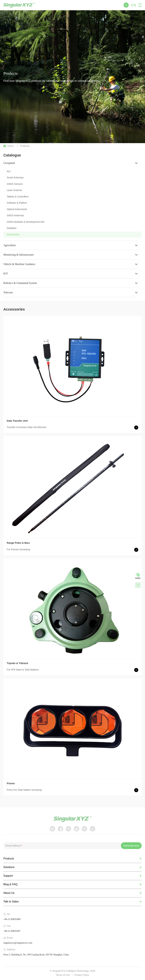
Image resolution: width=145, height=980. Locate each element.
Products (25, 146)
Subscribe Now (131, 846)
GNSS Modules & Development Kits (26, 222)
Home (9, 146)
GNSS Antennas (15, 215)
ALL (9, 171)
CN (133, 5)
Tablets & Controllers (18, 197)
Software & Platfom (17, 203)
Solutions (9, 867)
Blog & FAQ (10, 884)
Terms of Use (63, 975)
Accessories (13, 235)
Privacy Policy (82, 975)
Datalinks (12, 228)
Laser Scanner (14, 190)
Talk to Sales (11, 902)
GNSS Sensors (15, 184)
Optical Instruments (17, 209)
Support (8, 876)
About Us (9, 893)
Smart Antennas (15, 178)
